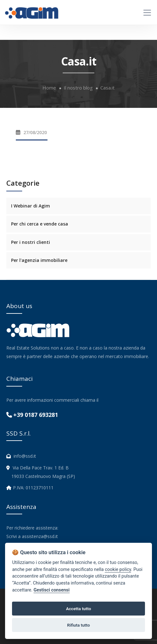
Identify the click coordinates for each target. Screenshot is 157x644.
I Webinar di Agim (31, 206)
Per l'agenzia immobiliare (39, 260)
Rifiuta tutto (78, 625)
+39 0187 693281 (36, 415)
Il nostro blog (78, 88)
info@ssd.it (25, 456)
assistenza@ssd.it (40, 536)
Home (49, 88)
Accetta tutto (78, 609)
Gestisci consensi (52, 590)
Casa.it (107, 88)
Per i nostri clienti (31, 242)
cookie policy (118, 570)
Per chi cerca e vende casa (40, 224)
